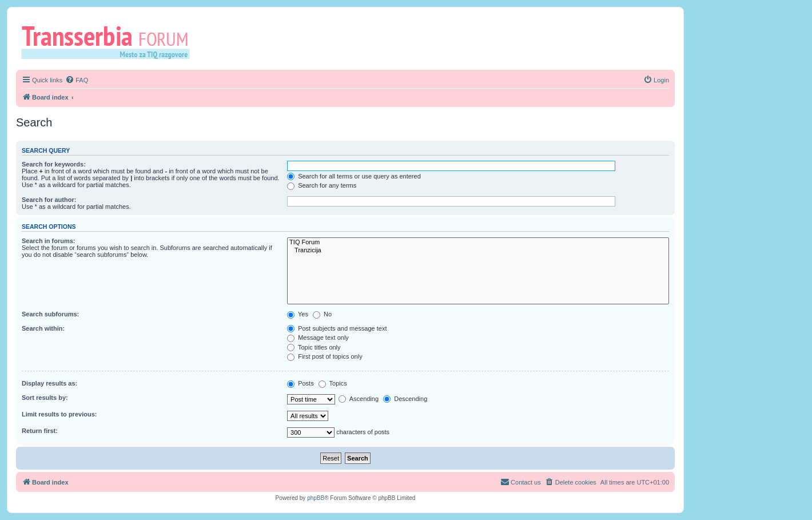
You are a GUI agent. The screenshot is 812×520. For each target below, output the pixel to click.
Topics (333, 383)
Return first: (40, 431)
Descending (405, 399)
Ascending (359, 399)
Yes (298, 314)
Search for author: (49, 200)
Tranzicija (478, 251)
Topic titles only (314, 347)
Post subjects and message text (337, 328)
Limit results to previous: (59, 414)
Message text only (318, 338)
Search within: (43, 328)
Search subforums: (50, 314)
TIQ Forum (478, 243)
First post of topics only (325, 356)
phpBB (316, 498)
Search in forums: (49, 241)
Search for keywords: (54, 164)
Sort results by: (45, 398)
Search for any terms (322, 185)
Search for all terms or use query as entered (354, 176)
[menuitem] (77, 80)
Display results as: (49, 383)
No (322, 314)
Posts (300, 383)
